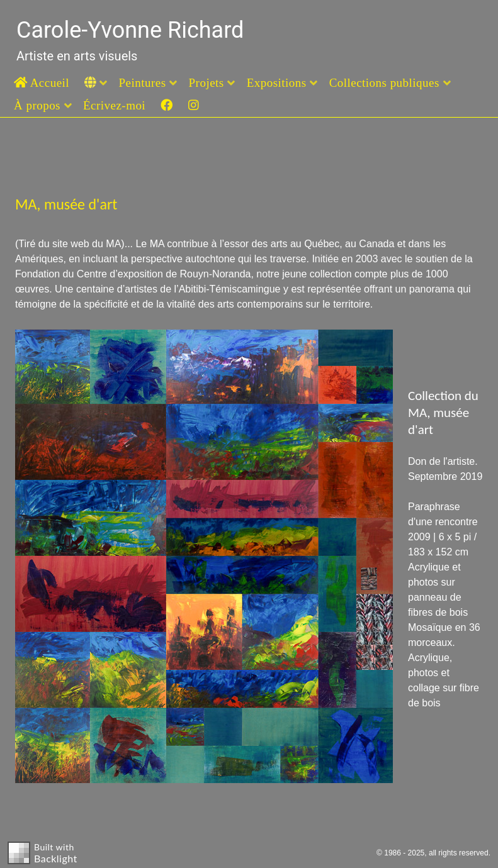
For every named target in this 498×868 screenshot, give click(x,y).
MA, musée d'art (66, 204)
